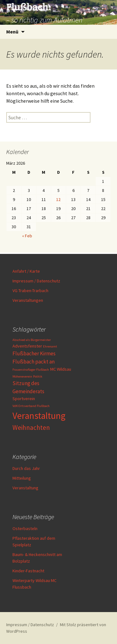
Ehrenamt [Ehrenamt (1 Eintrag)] (50, 346)
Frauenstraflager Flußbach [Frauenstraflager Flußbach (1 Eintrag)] (31, 370)
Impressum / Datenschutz (36, 281)
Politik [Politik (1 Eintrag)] (38, 376)
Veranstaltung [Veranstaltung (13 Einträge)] (39, 416)
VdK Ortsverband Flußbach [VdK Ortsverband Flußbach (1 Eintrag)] (31, 406)
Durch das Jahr (26, 468)
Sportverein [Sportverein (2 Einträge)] (24, 399)
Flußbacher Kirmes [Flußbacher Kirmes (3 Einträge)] (34, 353)
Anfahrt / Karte (26, 271)
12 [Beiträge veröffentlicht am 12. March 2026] (58, 199)
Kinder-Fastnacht (28, 571)
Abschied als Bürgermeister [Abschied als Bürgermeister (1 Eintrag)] (32, 340)
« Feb (27, 236)
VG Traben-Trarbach (30, 291)
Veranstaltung (25, 488)
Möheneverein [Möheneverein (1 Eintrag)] (22, 376)
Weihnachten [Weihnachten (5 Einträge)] (31, 428)
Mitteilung (22, 478)
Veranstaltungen (28, 300)
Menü (12, 32)
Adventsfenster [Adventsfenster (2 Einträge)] (27, 346)
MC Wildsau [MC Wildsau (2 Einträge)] (61, 369)
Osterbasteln (25, 528)
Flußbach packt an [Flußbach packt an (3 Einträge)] (34, 362)
